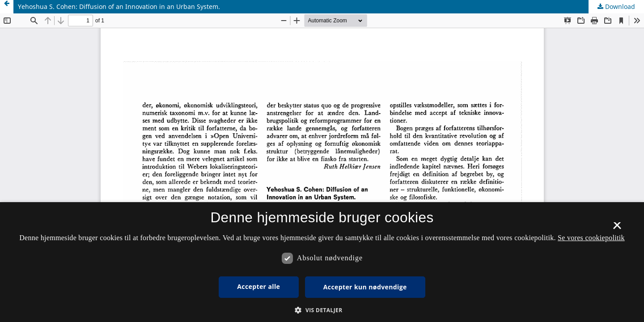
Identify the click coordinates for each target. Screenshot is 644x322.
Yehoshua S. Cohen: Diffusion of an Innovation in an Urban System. (119, 6)
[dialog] (322, 262)
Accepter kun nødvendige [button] (365, 287)
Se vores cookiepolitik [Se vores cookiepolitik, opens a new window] (591, 238)
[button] (322, 310)
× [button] (617, 229)
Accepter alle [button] (258, 286)
